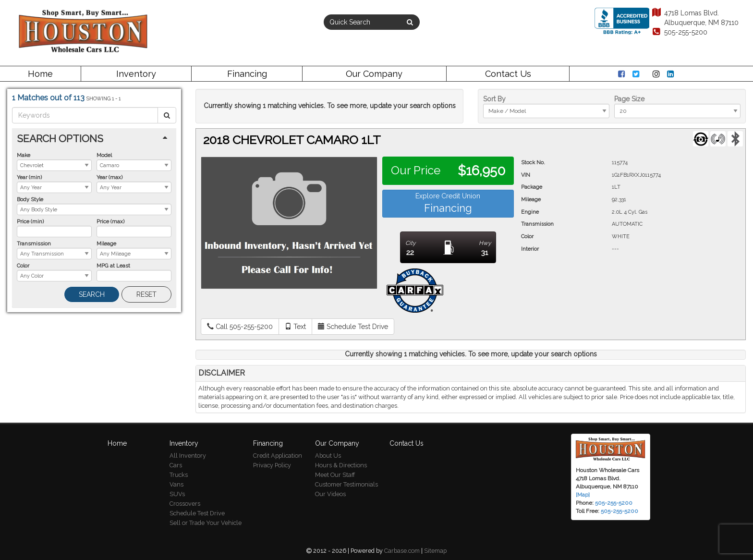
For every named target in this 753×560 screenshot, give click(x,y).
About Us (328, 456)
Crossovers (185, 504)
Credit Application (278, 456)
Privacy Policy (272, 465)
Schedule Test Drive (197, 513)
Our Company (374, 74)
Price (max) (110, 221)
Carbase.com (402, 551)
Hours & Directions (341, 465)
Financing (247, 74)
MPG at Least (113, 266)
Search (92, 294)
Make (24, 155)
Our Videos (330, 494)
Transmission (34, 243)
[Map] (583, 495)
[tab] (94, 139)
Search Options (60, 139)
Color (23, 266)
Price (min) (30, 221)
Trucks (179, 475)
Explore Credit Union (448, 203)
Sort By (494, 99)
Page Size (629, 99)
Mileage (106, 243)
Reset (146, 294)
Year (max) (109, 177)
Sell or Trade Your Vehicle (206, 523)
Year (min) (29, 177)
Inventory (136, 74)
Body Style (30, 199)
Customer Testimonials (346, 484)
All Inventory (188, 456)
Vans (176, 484)
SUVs (177, 494)
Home (40, 74)
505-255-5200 (679, 32)
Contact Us (508, 74)
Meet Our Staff (335, 475)
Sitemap (435, 551)
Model (104, 155)
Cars (176, 465)
